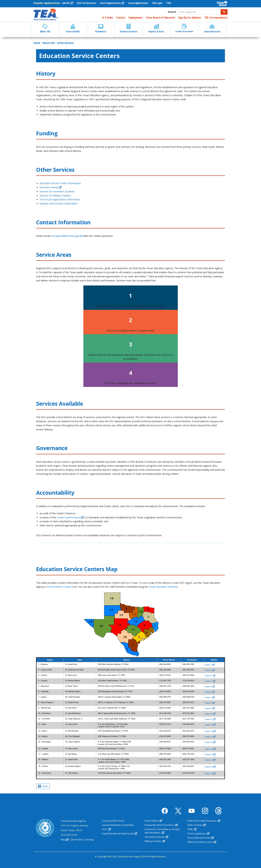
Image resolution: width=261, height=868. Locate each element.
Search (172, 12)
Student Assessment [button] (184, 28)
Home (37, 43)
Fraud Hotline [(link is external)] (153, 821)
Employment (136, 18)
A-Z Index (108, 18)
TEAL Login (157, 3)
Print (43, 786)
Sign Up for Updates (190, 18)
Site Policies (77, 840)
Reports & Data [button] (156, 28)
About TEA (49, 43)
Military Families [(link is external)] (155, 841)
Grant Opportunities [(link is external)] (112, 3)
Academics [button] (101, 28)
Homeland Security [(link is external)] (156, 837)
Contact (121, 18)
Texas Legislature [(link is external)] (198, 833)
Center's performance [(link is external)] (70, 517)
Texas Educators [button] (212, 28)
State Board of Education (160, 18)
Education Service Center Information (60, 183)
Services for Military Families (55, 196)
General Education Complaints (118, 825)
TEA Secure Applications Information (60, 199)
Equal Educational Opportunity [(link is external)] (120, 833)
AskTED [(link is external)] (68, 3)
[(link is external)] (210, 665)
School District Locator (59, 587)
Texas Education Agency (73, 821)
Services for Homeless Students (57, 191)
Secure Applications (138, 3)
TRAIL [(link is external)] (192, 829)
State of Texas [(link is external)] (197, 825)
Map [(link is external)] (65, 840)
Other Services (65, 43)
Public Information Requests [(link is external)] (204, 821)
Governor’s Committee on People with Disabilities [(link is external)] (162, 831)
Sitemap (89, 840)
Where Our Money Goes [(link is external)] (202, 842)
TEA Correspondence (216, 18)
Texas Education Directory (163, 587)
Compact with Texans (113, 821)
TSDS (169, 3)
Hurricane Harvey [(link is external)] (51, 187)
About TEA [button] (45, 28)
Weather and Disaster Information (59, 204)
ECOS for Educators (87, 3)
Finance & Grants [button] (129, 28)
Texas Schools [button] (73, 28)
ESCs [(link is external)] (107, 829)
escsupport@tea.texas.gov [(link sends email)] (67, 236)
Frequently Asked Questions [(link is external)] (161, 825)
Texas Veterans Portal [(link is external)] (201, 838)
